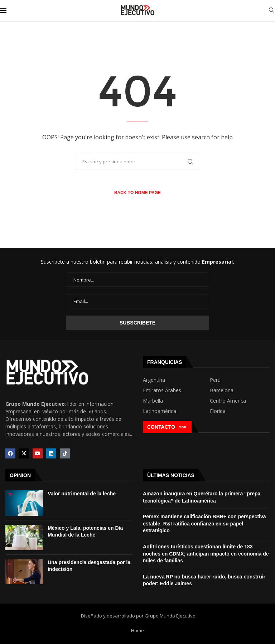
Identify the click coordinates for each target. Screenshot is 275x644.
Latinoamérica (160, 411)
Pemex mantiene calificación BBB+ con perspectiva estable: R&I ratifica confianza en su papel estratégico (204, 523)
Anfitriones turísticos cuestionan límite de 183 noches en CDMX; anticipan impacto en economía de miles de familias (206, 554)
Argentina (154, 380)
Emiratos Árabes (162, 390)
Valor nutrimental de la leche (82, 494)
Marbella (153, 401)
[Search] (271, 11)
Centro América (228, 401)
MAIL (183, 427)
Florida (218, 411)
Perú (215, 380)
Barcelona (222, 390)
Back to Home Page (137, 193)
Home (137, 630)
